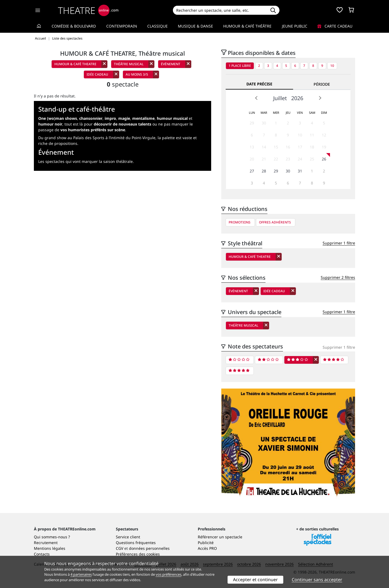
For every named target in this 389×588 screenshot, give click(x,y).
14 (264, 147)
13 (252, 147)
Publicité (206, 543)
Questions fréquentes (136, 543)
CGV (120, 548)
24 (300, 159)
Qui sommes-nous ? (52, 537)
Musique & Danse (195, 26)
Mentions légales (50, 548)
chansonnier (91, 118)
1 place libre (240, 66)
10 (332, 66)
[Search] (220, 10)
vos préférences (169, 574)
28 (264, 171)
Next (320, 98)
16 (288, 147)
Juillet (280, 98)
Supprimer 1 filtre (339, 243)
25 (312, 159)
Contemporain (122, 26)
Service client (128, 537)
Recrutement (46, 543)
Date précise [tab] (259, 84)
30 (264, 123)
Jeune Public (295, 26)
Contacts (42, 554)
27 (252, 171)
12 (324, 135)
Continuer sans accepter (317, 580)
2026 (297, 98)
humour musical (172, 118)
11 (312, 135)
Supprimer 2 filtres (338, 277)
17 (300, 147)
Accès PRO (207, 548)
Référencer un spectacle (220, 537)
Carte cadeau (335, 26)
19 (324, 147)
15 (276, 147)
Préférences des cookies (138, 554)
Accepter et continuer (255, 580)
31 (300, 171)
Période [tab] (322, 84)
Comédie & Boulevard (74, 26)
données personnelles (149, 548)
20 (252, 159)
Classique (157, 26)
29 (252, 123)
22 (276, 159)
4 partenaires (81, 574)
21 (264, 159)
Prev (257, 98)
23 (288, 159)
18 (312, 147)
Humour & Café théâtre (247, 26)
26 (324, 159)
